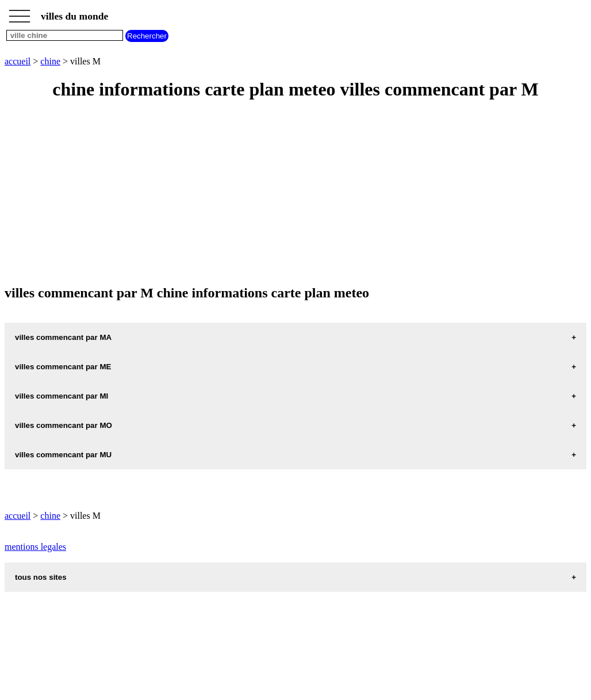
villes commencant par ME (63, 367)
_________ (20, 13)
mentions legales (35, 547)
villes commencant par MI (62, 396)
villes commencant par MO (64, 425)
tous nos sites (41, 577)
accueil (18, 61)
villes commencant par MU (63, 455)
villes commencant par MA (63, 337)
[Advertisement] (295, 193)
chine (50, 61)
